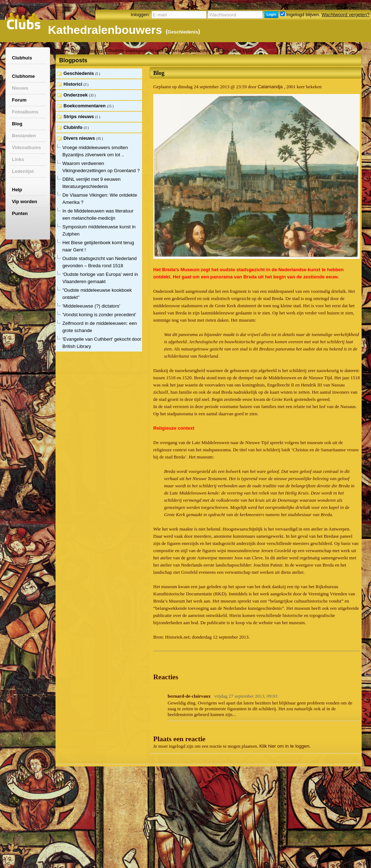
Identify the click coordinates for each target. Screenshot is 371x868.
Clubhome (23, 76)
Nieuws (20, 88)
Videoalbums (26, 147)
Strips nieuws (79, 117)
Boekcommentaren (85, 106)
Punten (20, 213)
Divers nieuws (87, 51)
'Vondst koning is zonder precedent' (99, 315)
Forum (19, 100)
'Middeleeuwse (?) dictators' (91, 306)
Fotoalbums (25, 112)
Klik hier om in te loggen (284, 746)
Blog (17, 124)
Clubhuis (22, 58)
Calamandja (270, 87)
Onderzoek (76, 95)
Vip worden (25, 202)
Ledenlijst (23, 171)
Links (18, 159)
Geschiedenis (183, 32)
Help (17, 190)
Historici (74, 84)
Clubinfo (74, 127)
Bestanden (24, 136)
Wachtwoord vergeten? (346, 15)
